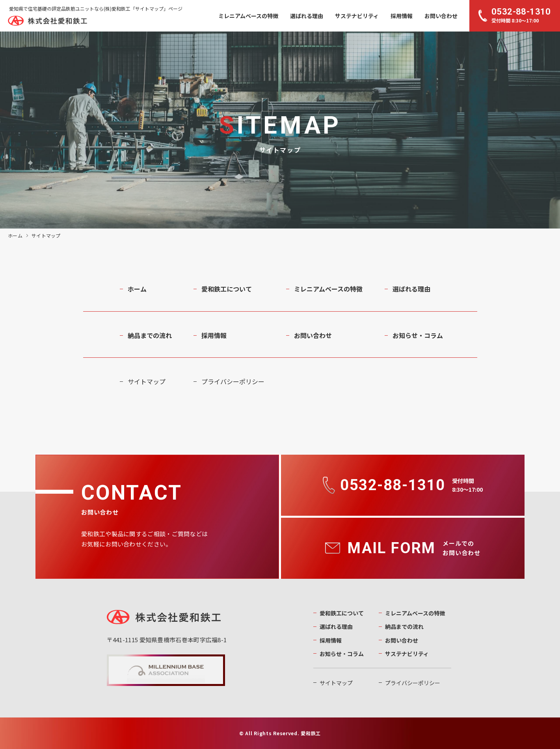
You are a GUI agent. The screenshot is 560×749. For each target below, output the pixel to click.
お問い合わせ (441, 16)
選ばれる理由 (307, 16)
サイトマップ (147, 381)
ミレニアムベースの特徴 (248, 16)
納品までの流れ (150, 335)
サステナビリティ (357, 16)
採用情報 (402, 16)
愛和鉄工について (227, 289)
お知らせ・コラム (418, 335)
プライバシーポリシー (233, 381)
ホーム (15, 235)
